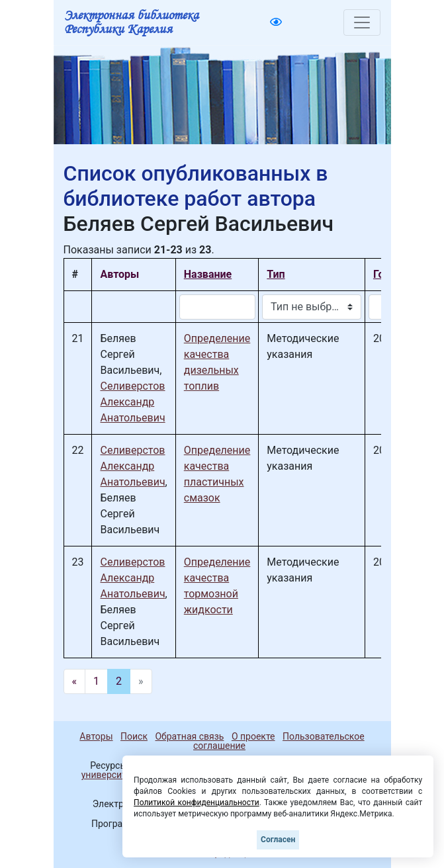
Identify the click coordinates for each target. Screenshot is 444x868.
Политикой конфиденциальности (197, 803)
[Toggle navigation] (362, 22)
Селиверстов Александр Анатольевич (132, 402)
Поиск (134, 736)
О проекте (253, 736)
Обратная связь (189, 736)
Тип (276, 274)
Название (208, 274)
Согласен (278, 840)
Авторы (96, 736)
